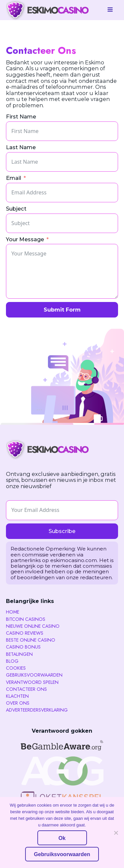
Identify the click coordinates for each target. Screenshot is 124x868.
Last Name (21, 147)
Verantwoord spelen (32, 682)
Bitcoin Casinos (26, 619)
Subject (16, 209)
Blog (12, 661)
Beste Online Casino (31, 640)
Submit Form (62, 310)
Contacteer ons (26, 689)
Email (14, 178)
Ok (62, 838)
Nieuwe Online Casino (33, 626)
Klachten (17, 696)
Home (13, 612)
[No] (116, 833)
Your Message (25, 239)
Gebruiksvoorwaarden (34, 675)
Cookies (16, 668)
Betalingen (19, 654)
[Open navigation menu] (110, 10)
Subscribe (62, 531)
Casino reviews (25, 633)
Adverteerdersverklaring (37, 710)
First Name (21, 117)
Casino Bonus (23, 647)
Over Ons (18, 703)
